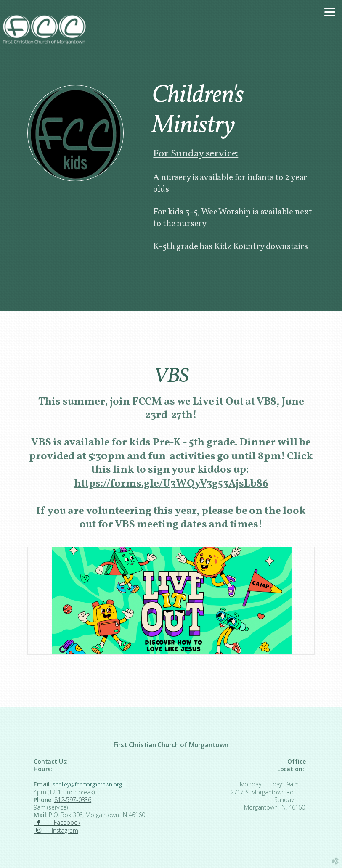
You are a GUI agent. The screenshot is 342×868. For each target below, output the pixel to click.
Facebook (57, 822)
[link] (171, 484)
